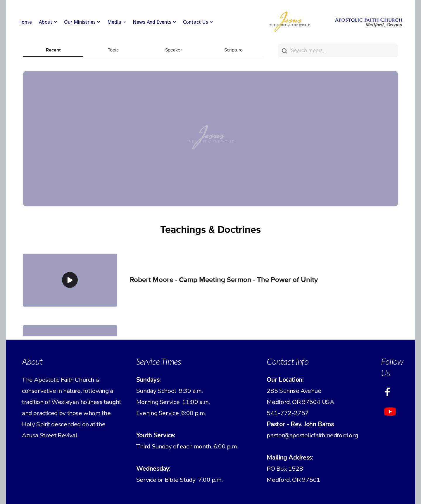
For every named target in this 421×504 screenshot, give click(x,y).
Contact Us (198, 22)
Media (117, 22)
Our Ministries (82, 22)
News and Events (154, 22)
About (48, 22)
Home (25, 22)
